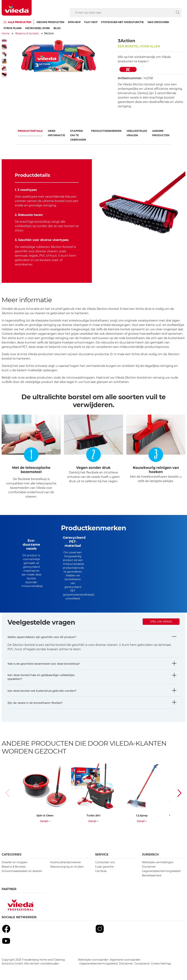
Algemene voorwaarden (125, 960)
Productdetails (30, 131)
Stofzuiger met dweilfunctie (122, 22)
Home (6, 33)
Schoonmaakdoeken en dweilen (22, 871)
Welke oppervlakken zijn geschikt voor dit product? (42, 637)
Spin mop (74, 22)
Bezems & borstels (27, 33)
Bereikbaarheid (152, 875)
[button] (177, 793)
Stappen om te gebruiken (78, 135)
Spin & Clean (45, 815)
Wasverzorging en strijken (67, 867)
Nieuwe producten (50, 22)
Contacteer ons (105, 862)
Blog (57, 28)
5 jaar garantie (104, 867)
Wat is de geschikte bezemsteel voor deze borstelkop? (44, 664)
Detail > (45, 821)
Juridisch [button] (150, 855)
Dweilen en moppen (15, 862)
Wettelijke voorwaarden (93, 960)
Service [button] (102, 855)
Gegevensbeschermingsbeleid (161, 871)
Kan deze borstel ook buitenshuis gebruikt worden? (42, 691)
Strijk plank (13, 28)
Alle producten (19, 22)
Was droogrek (158, 22)
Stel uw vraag (161, 622)
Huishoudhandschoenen (65, 862)
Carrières (101, 871)
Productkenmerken (106, 131)
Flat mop (91, 22)
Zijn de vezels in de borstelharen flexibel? (35, 703)
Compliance (142, 964)
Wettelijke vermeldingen (158, 862)
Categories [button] (12, 855)
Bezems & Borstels (14, 867)
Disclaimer (149, 867)
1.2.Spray (142, 815)
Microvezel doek (38, 28)
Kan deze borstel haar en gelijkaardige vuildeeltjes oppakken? (41, 677)
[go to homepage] (17, 8)
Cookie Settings (161, 964)
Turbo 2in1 (93, 815)
